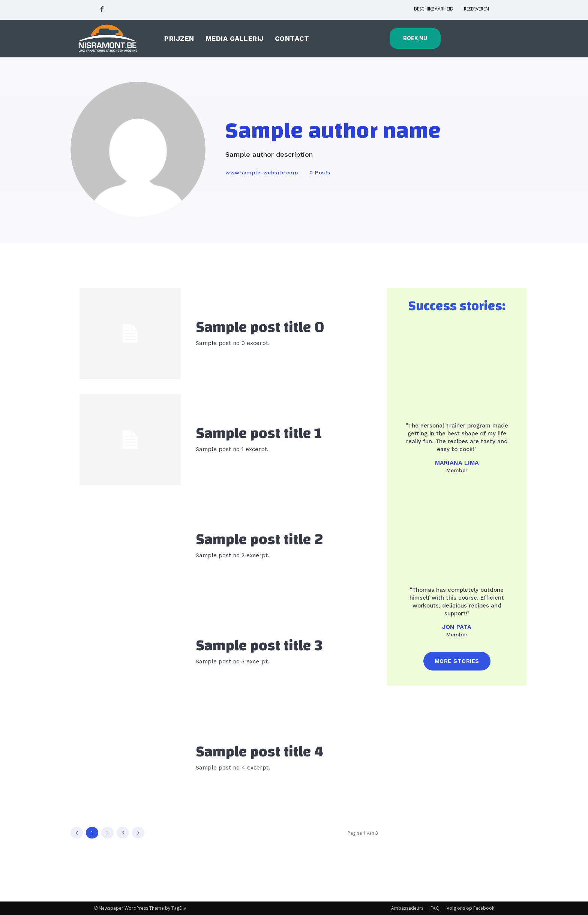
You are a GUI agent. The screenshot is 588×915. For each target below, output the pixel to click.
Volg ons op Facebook (470, 908)
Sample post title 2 (259, 540)
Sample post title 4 (260, 752)
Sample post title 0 (260, 327)
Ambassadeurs (407, 908)
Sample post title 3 (259, 646)
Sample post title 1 (259, 433)
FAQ (435, 908)
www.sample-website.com (262, 172)
